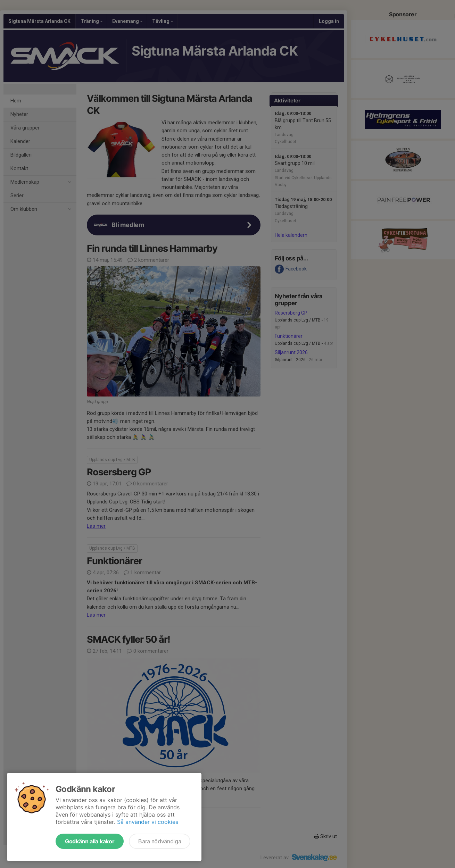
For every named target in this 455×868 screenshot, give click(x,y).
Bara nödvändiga (160, 841)
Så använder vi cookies (148, 822)
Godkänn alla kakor (90, 841)
